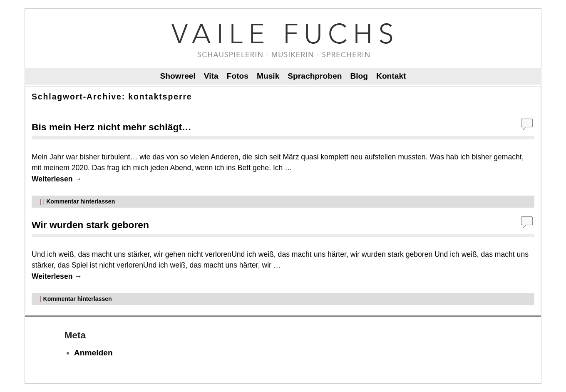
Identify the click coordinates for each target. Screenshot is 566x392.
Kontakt (391, 76)
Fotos (238, 76)
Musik (268, 76)
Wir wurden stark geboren (90, 225)
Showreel (178, 76)
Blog (359, 76)
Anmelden (93, 353)
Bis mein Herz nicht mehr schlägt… (112, 127)
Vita (211, 76)
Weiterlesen (57, 179)
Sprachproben (315, 76)
